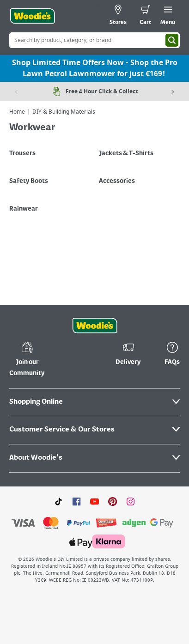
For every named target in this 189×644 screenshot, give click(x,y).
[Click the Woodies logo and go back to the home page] (32, 16)
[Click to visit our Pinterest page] (113, 501)
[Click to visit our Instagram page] (131, 501)
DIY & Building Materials (64, 112)
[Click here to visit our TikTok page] (58, 501)
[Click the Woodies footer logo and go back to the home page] (95, 326)
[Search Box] (94, 40)
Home (17, 112)
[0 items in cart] (145, 16)
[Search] (172, 40)
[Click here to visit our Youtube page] (94, 501)
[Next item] (173, 91)
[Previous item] (16, 91)
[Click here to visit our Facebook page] (76, 501)
